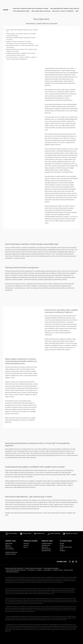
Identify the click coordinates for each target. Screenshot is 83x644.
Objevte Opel (47, 541)
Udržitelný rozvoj (46, 545)
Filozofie (62, 543)
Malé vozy (8, 545)
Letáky (61, 549)
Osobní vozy (11, 541)
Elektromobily (9, 543)
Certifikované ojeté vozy (11, 552)
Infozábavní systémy (47, 543)
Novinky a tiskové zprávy (66, 547)
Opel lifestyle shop (46, 549)
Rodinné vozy (9, 547)
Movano (25, 547)
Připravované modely (11, 554)
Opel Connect (45, 547)
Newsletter (63, 551)
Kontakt (62, 545)
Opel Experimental (46, 551)
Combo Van (26, 543)
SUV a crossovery (10, 549)
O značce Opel (66, 541)
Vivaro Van (26, 545)
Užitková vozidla (30, 541)
